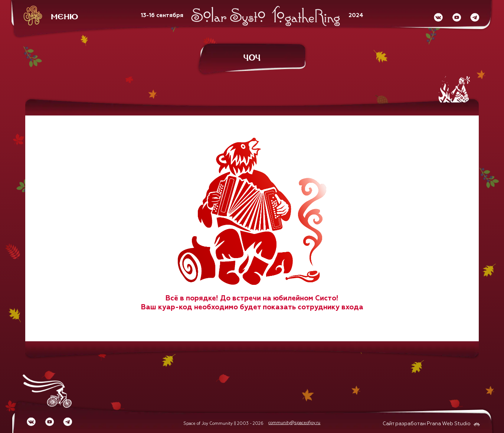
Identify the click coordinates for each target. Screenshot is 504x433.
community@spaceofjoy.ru (294, 423)
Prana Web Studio (449, 424)
